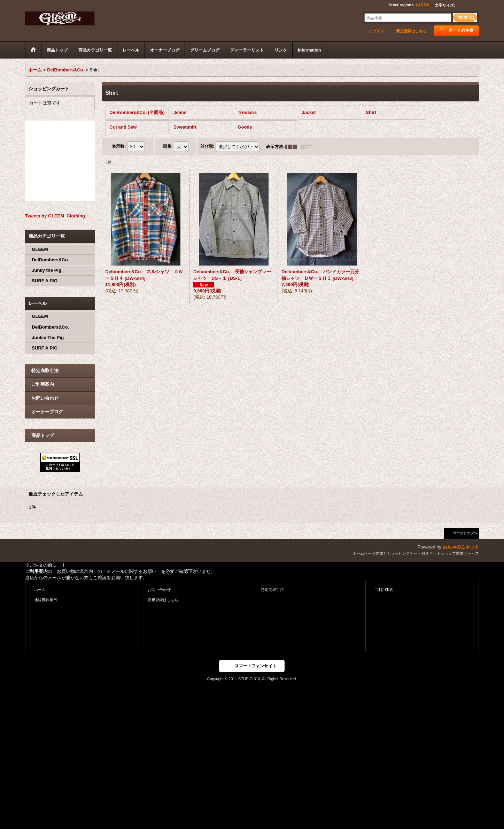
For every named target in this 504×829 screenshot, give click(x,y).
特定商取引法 (45, 371)
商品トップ (43, 435)
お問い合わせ (45, 398)
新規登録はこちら (411, 31)
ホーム (40, 590)
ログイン (377, 31)
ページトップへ (465, 533)
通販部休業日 (46, 600)
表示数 (119, 146)
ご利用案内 (43, 384)
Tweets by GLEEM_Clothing (55, 216)
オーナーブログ (47, 412)
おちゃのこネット (461, 547)
